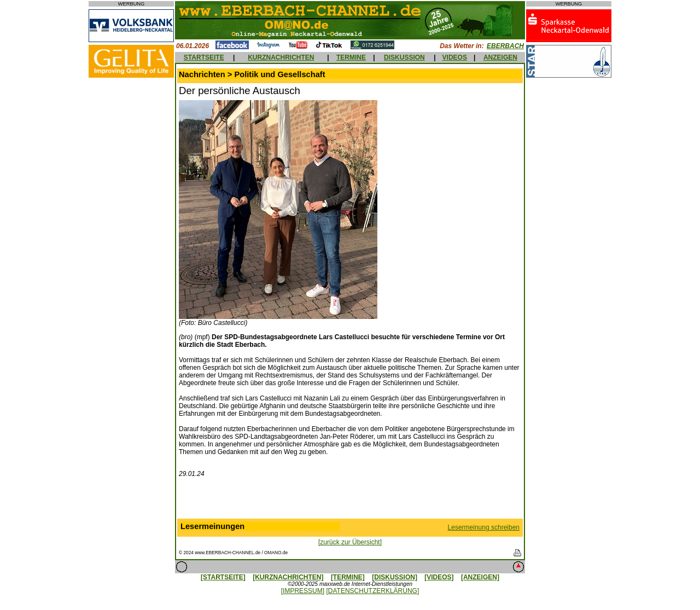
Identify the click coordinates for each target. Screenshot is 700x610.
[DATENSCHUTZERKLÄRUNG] (372, 591)
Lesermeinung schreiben (484, 527)
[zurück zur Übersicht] (350, 542)
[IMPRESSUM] (303, 591)
